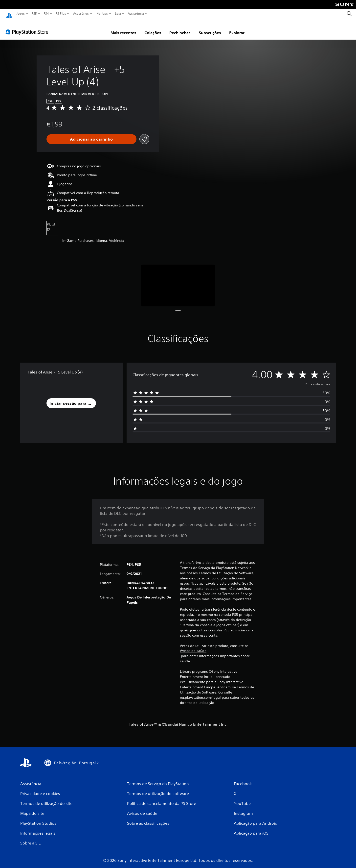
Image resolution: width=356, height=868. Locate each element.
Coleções (153, 28)
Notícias (102, 14)
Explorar (237, 28)
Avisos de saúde (193, 646)
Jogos (21, 14)
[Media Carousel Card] (178, 281)
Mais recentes (123, 28)
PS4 (46, 14)
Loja (118, 14)
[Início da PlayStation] (9, 14)
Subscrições (210, 28)
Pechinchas (180, 28)
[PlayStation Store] (28, 27)
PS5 (34, 14)
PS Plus (61, 14)
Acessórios (81, 14)
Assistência (136, 14)
